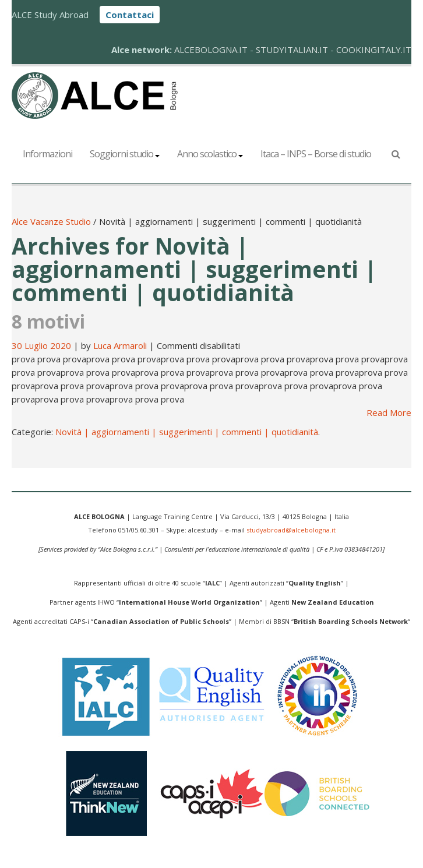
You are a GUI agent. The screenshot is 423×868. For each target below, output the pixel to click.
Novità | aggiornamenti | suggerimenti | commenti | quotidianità (187, 432)
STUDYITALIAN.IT (292, 50)
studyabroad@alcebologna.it (291, 530)
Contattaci (130, 15)
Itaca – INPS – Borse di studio (316, 154)
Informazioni (47, 154)
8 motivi (48, 321)
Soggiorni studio (125, 154)
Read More (389, 412)
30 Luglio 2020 (43, 345)
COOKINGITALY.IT (374, 50)
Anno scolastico (210, 154)
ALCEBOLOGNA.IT (211, 50)
